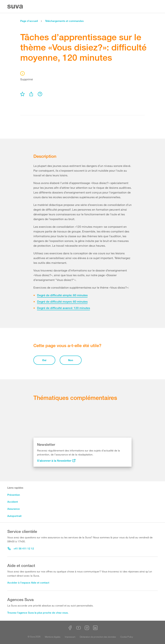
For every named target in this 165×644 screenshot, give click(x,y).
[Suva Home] (15, 7)
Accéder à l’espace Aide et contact (28, 583)
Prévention (14, 495)
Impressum (70, 637)
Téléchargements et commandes (64, 21)
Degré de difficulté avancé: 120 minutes (64, 308)
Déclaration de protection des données (98, 637)
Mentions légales (53, 637)
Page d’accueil (29, 21)
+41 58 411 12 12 (21, 548)
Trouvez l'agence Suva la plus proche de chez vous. (38, 613)
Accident (13, 502)
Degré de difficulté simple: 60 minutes (62, 295)
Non (71, 360)
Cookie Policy (127, 637)
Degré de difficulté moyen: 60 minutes (62, 302)
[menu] (22, 94)
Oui (44, 360)
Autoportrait (14, 516)
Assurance (14, 509)
